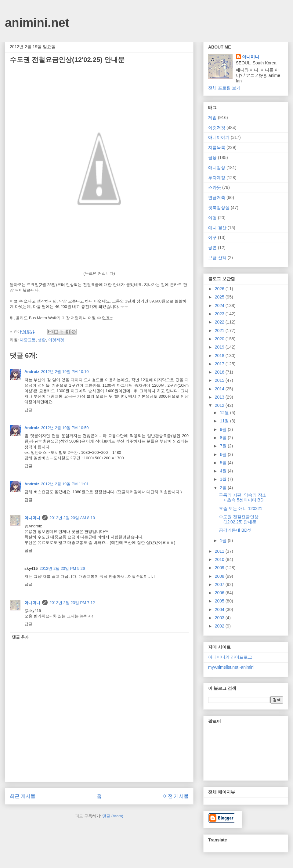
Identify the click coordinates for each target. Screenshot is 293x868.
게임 (212, 118)
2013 (220, 397)
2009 (220, 568)
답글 (28, 410)
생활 (42, 340)
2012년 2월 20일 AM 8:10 (72, 518)
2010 (220, 559)
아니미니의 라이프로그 (230, 657)
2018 (220, 356)
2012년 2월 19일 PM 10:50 (65, 428)
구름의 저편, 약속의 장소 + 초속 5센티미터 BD (243, 498)
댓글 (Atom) (113, 816)
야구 (212, 237)
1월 (224, 541)
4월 (224, 471)
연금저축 (217, 197)
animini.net (37, 23)
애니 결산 (217, 228)
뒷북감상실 (219, 208)
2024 (220, 306)
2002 (220, 626)
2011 (220, 551)
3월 (224, 479)
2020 (220, 339)
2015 (220, 380)
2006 (220, 593)
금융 (212, 157)
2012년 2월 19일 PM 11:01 (65, 484)
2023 (220, 314)
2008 (220, 576)
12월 (225, 413)
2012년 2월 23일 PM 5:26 (62, 568)
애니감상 (217, 168)
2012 (220, 405)
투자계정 (217, 178)
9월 (224, 429)
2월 (224, 488)
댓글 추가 (20, 637)
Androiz (32, 372)
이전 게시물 (176, 796)
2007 (220, 584)
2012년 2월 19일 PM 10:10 (65, 372)
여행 (212, 218)
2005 (220, 601)
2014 (220, 389)
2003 (220, 618)
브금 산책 (217, 258)
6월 (224, 454)
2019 (220, 347)
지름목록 (217, 147)
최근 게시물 (23, 796)
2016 (220, 372)
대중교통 (28, 340)
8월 (224, 438)
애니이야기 (219, 137)
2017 (220, 364)
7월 (224, 446)
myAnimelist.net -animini (231, 667)
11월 (225, 421)
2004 (220, 609)
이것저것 (56, 340)
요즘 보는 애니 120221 (241, 508)
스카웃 (215, 187)
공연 (212, 248)
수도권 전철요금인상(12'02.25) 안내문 (239, 519)
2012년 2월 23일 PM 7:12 (72, 603)
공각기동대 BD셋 (235, 530)
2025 (220, 297)
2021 (220, 331)
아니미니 (32, 518)
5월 (224, 463)
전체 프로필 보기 (224, 88)
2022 (220, 322)
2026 (220, 289)
